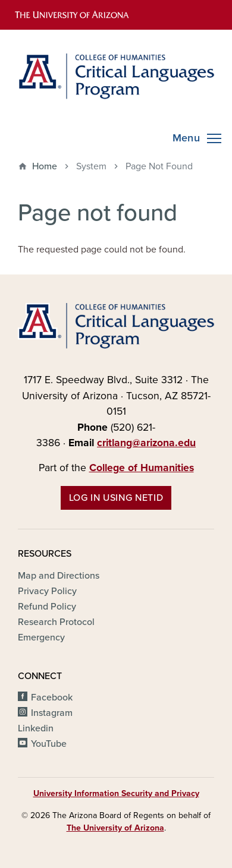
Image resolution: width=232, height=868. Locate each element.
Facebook (52, 697)
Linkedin (36, 728)
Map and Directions (59, 576)
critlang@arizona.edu (146, 443)
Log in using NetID (116, 498)
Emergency (41, 637)
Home (45, 166)
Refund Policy (47, 607)
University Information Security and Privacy (116, 793)
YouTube (49, 744)
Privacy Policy (47, 591)
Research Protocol (56, 622)
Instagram (52, 713)
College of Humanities (142, 468)
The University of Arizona (115, 828)
